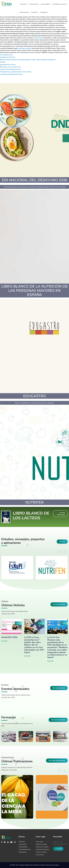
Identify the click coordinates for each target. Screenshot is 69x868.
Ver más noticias (59, 604)
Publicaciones (25, 12)
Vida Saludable (23, 847)
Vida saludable (46, 4)
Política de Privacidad (42, 847)
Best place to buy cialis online (10, 67)
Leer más (4, 641)
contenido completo (25, 48)
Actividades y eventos (60, 4)
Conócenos (24, 4)
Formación (35, 12)
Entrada (3, 62)
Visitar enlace (38, 38)
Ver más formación (58, 720)
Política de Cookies (41, 844)
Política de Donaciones (43, 849)
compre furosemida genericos (10, 69)
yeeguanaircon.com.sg (8, 64)
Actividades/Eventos (25, 849)
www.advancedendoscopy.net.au (11, 74)
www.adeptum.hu (6, 55)
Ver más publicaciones (57, 760)
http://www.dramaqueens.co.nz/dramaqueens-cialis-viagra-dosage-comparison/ (28, 60)
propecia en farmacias (8, 57)
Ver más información (61, 514)
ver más (62, 542)
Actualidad (44, 12)
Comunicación (34, 4)
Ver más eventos (59, 688)
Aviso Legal (39, 842)
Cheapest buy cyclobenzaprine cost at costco (16, 72)
